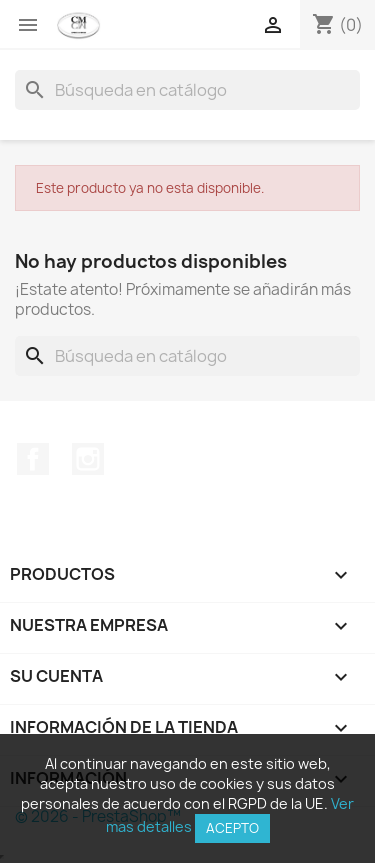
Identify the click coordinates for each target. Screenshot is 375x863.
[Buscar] (187, 90)
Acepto (232, 828)
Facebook (33, 459)
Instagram (88, 459)
